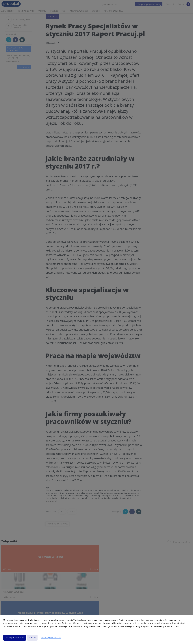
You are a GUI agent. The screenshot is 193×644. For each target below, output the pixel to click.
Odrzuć (32, 638)
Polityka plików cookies (51, 638)
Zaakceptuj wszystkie (15, 638)
